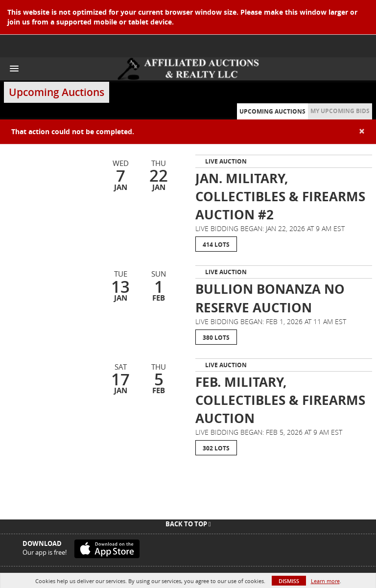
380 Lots (216, 338)
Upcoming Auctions (272, 111)
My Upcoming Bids (340, 111)
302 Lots (216, 448)
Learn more (325, 581)
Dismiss (289, 581)
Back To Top (188, 524)
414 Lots (216, 245)
